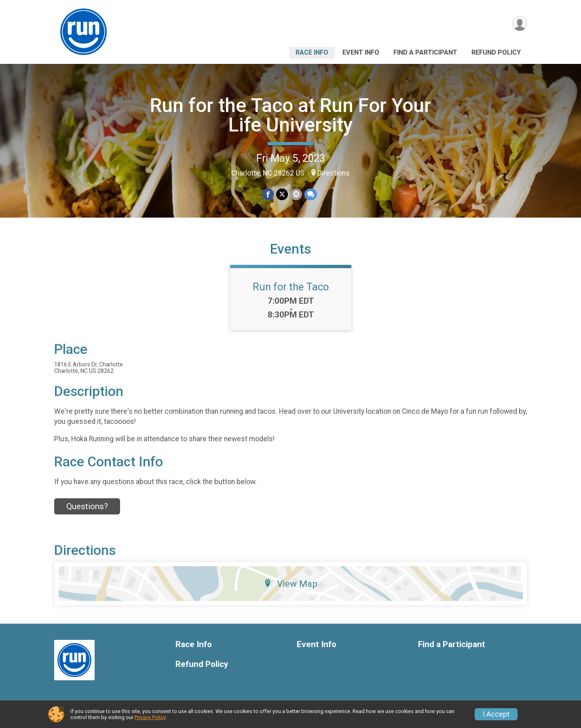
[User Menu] (520, 24)
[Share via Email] (296, 194)
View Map (290, 584)
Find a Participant (425, 52)
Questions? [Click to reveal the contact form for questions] (87, 506)
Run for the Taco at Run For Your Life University (290, 115)
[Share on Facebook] (268, 194)
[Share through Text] (311, 194)
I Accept (496, 714)
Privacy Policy (150, 717)
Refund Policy (496, 52)
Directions (334, 173)
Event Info (361, 52)
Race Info (312, 52)
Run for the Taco (291, 287)
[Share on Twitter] (282, 194)
